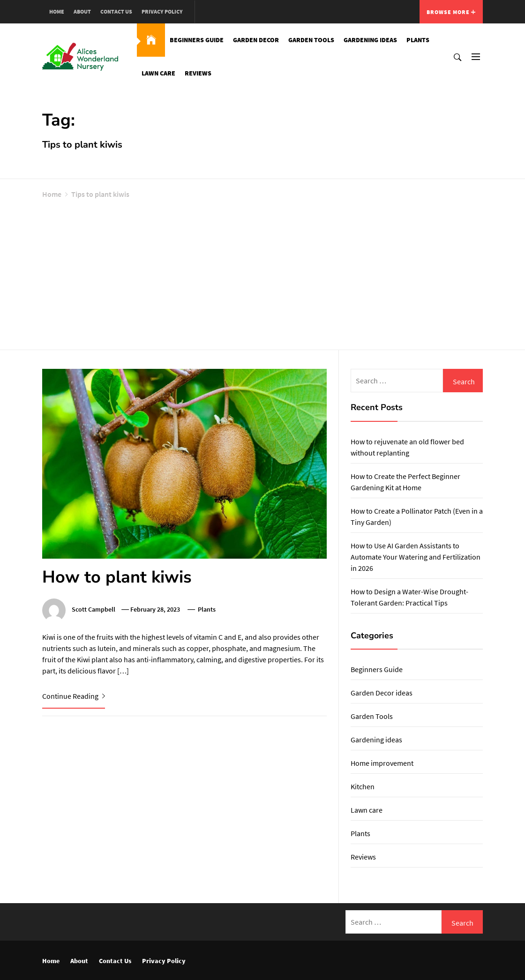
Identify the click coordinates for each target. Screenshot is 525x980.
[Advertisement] (262, 272)
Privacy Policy (162, 11)
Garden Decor (256, 40)
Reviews (198, 73)
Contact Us (116, 11)
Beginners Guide (197, 40)
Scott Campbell (94, 609)
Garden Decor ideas (382, 693)
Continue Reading (74, 696)
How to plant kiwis (117, 577)
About (82, 11)
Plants (418, 40)
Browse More (451, 12)
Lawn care (158, 73)
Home (57, 11)
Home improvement (382, 763)
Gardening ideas (370, 40)
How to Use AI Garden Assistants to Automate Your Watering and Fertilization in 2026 (416, 557)
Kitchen (363, 786)
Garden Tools (311, 40)
